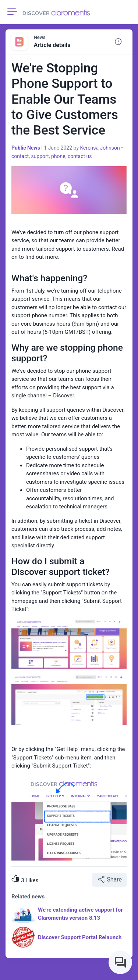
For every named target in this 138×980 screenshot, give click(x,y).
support (40, 156)
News (40, 37)
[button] (118, 42)
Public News (26, 148)
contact (20, 156)
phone (58, 156)
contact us (80, 156)
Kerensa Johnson (100, 148)
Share (109, 879)
